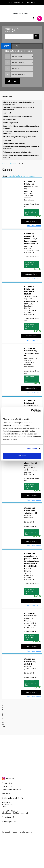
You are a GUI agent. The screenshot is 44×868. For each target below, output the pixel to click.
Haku (12, 81)
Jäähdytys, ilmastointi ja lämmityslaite (18, 116)
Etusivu (4, 164)
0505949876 (12, 811)
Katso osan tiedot (34, 226)
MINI (16, 46)
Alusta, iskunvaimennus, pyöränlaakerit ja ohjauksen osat (19, 103)
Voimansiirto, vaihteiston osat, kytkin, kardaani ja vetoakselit (21, 148)
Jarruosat (7, 113)
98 (3, 723)
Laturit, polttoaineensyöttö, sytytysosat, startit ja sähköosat (21, 133)
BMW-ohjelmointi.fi (10, 822)
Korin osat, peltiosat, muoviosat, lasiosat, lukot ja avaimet (21, 127)
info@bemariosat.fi (30, 3)
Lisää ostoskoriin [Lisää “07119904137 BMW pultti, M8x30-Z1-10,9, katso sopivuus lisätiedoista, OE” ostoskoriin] (31, 274)
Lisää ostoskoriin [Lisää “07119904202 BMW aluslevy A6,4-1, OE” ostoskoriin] (31, 647)
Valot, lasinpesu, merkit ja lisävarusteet (18, 152)
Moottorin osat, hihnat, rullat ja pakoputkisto (20, 137)
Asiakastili (6, 794)
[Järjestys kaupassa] (22, 176)
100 (3, 727)
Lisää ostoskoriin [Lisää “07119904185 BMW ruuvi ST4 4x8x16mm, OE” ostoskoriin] (31, 541)
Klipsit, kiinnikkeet (10, 120)
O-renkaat (7, 140)
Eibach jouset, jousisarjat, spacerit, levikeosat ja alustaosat (21, 156)
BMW (6, 46)
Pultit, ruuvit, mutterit (11, 123)
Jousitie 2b (6, 803)
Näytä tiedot (32, 449)
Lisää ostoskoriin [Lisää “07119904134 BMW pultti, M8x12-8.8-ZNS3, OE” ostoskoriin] (31, 221)
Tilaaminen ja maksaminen (12, 789)
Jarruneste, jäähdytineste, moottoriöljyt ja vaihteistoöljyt (19, 109)
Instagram (8, 779)
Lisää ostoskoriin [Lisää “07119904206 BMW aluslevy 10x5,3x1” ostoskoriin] (31, 692)
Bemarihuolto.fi (8, 817)
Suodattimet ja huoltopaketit (14, 143)
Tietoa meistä (7, 783)
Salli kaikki (22, 456)
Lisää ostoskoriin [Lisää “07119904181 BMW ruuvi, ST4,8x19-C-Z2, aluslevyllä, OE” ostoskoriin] (31, 496)
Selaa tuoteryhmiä (21, 14)
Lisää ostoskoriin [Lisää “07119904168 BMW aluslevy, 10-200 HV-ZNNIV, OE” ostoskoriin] (31, 388)
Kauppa (13, 164)
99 (3, 725)
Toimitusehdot (7, 786)
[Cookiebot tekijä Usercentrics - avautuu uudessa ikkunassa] (31, 411)
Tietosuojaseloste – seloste (17, 832)
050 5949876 (15, 3)
